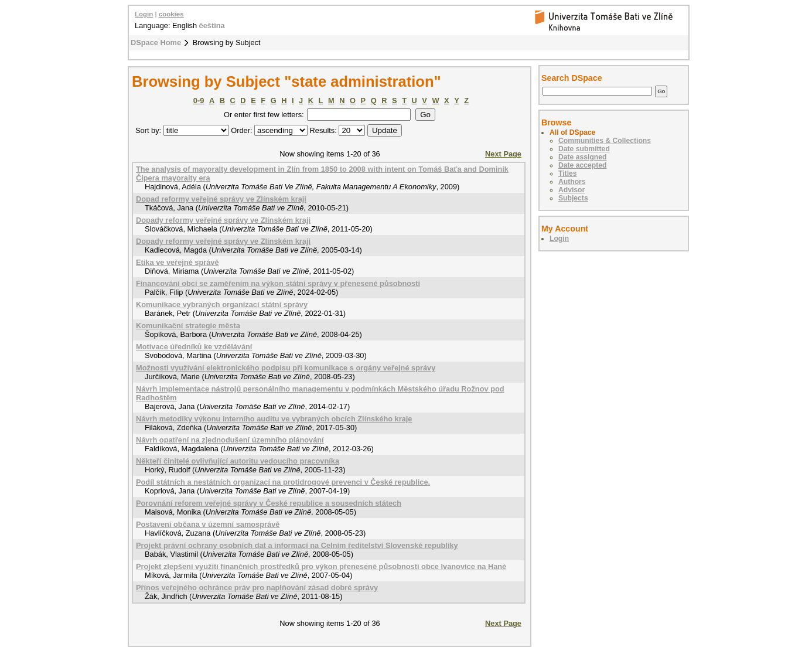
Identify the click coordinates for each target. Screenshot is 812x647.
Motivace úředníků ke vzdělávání (194, 347)
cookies (171, 14)
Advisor (572, 190)
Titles (568, 173)
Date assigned (582, 157)
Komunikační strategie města (188, 326)
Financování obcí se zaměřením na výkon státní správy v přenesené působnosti (278, 283)
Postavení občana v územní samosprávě (208, 524)
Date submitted (584, 149)
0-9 (199, 101)
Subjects (573, 198)
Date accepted (582, 165)
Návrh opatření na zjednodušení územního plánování (230, 440)
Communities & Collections (605, 141)
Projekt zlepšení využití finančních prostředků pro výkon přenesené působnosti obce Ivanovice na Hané (321, 566)
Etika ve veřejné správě (178, 262)
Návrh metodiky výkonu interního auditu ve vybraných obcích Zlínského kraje (274, 419)
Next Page (503, 154)
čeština (212, 25)
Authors (572, 182)
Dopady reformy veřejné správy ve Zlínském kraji (223, 220)
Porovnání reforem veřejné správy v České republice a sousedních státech (269, 503)
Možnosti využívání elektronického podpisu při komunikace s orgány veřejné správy (286, 368)
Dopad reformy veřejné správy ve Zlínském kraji (221, 199)
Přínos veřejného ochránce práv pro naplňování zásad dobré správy (257, 588)
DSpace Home (156, 42)
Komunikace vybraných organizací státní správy (222, 304)
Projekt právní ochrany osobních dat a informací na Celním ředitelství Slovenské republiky (297, 545)
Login (144, 14)
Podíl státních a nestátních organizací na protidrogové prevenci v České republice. (283, 482)
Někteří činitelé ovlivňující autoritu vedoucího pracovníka (238, 461)
